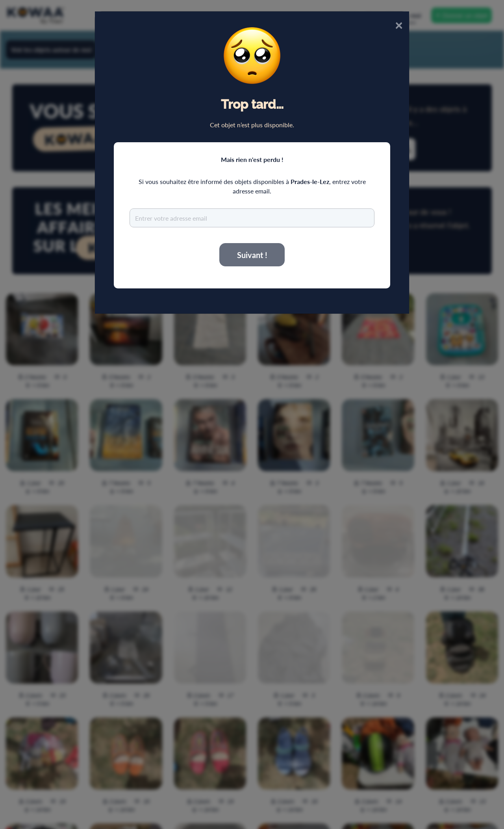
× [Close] (399, 25)
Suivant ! (252, 255)
